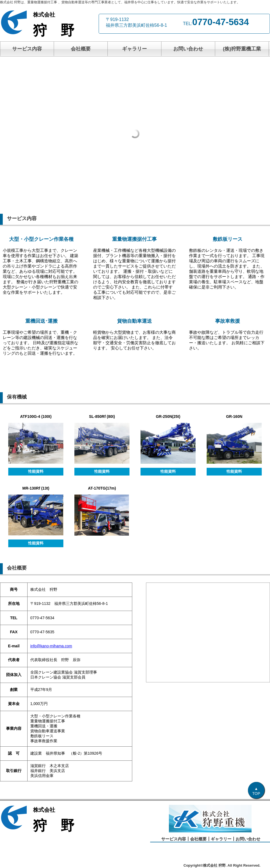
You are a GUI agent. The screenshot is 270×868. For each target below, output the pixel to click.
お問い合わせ (188, 49)
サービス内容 (27, 49)
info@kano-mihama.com (51, 646)
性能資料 (36, 471)
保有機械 (17, 397)
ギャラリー (134, 49)
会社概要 (81, 49)
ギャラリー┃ (223, 839)
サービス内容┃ (176, 839)
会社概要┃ (200, 839)
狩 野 (63, 25)
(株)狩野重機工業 (242, 49)
